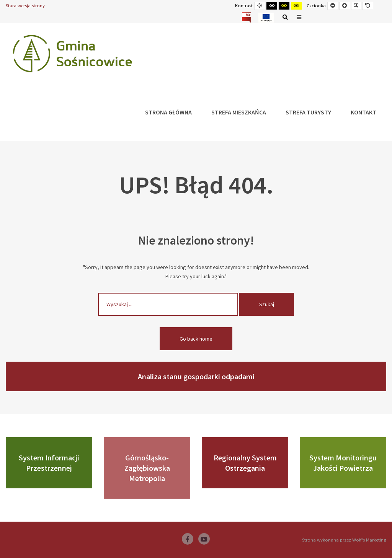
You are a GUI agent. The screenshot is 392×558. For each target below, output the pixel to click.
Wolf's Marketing (369, 540)
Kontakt (363, 112)
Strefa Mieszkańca (239, 112)
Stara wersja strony (25, 6)
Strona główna (168, 112)
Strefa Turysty (308, 112)
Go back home (196, 339)
